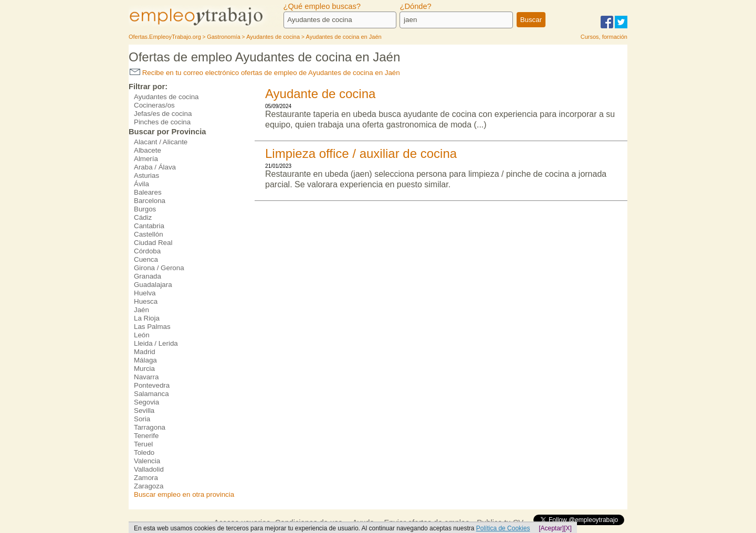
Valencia (147, 461)
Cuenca (146, 259)
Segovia (146, 402)
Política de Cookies (503, 528)
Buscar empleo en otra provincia (184, 494)
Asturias (146, 175)
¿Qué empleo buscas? (322, 6)
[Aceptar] (551, 528)
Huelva (145, 293)
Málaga (145, 360)
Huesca (146, 301)
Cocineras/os (154, 105)
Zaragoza (149, 486)
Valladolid (149, 469)
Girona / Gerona (159, 268)
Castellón (149, 234)
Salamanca (151, 394)
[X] (568, 528)
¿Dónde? (415, 6)
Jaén (141, 310)
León (142, 335)
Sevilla (144, 411)
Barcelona (150, 201)
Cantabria (149, 226)
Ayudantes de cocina (166, 97)
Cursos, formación (604, 37)
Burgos (145, 209)
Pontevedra (152, 385)
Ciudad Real (153, 243)
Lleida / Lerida (156, 343)
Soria (142, 419)
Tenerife (146, 436)
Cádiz (143, 217)
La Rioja (147, 318)
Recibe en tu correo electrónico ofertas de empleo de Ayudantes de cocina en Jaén (265, 73)
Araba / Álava (155, 167)
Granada (148, 276)
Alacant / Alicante (161, 142)
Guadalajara (153, 285)
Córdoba (147, 251)
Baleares (148, 192)
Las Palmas (152, 327)
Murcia (144, 369)
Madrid (145, 352)
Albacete (148, 150)
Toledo (144, 452)
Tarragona (150, 427)
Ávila (141, 184)
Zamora (146, 478)
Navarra (146, 377)
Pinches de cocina (162, 122)
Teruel (143, 444)
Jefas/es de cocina (163, 114)
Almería (146, 159)
